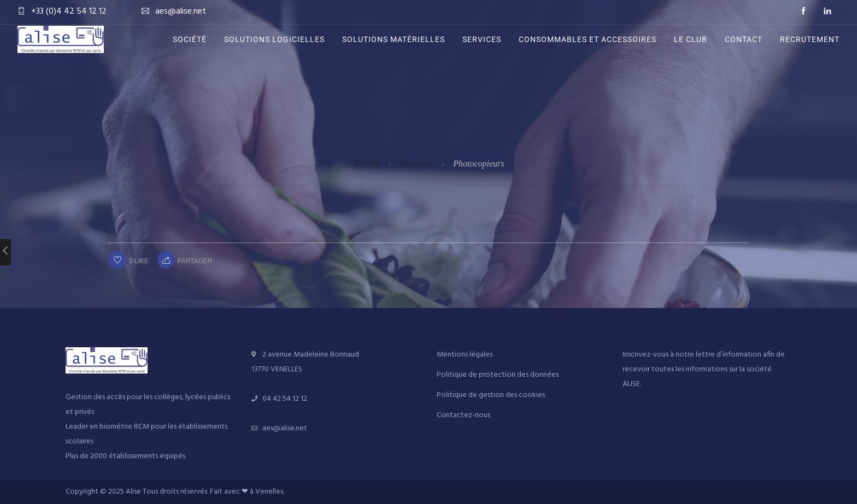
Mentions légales (465, 355)
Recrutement (810, 39)
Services (482, 39)
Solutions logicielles (274, 39)
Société (190, 39)
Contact (744, 39)
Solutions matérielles (394, 39)
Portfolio (416, 164)
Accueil (366, 164)
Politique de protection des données (498, 375)
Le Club (691, 39)
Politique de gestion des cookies (491, 395)
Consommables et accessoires (588, 39)
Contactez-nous (463, 415)
